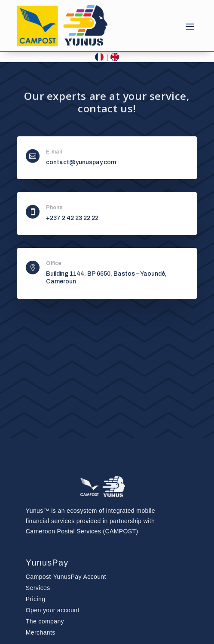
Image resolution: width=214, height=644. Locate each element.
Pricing (36, 599)
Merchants (41, 632)
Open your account (53, 610)
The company (45, 621)
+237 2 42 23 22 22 (72, 218)
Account (66, 577)
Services (38, 588)
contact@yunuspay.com (81, 162)
